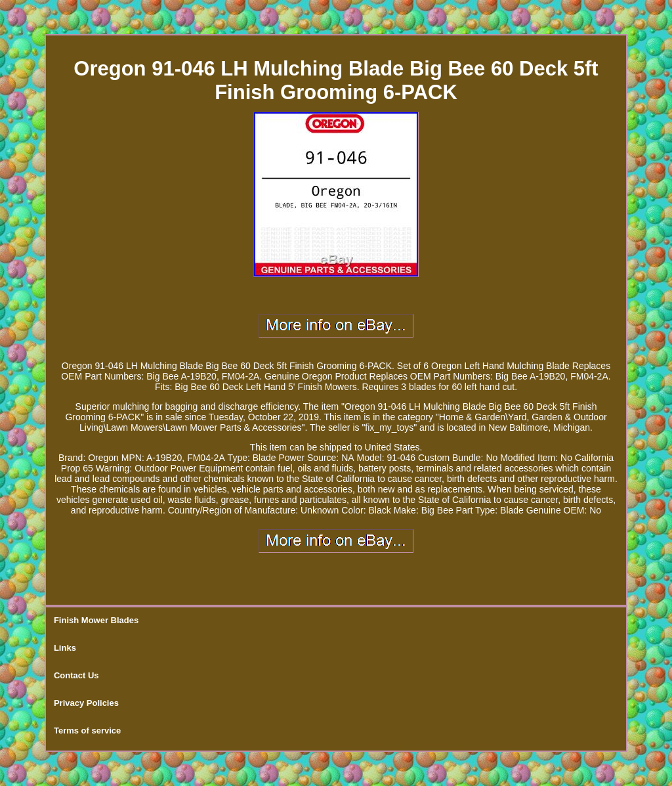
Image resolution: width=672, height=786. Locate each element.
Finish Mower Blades (96, 620)
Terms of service (87, 731)
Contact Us (76, 675)
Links (65, 648)
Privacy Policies (86, 703)
